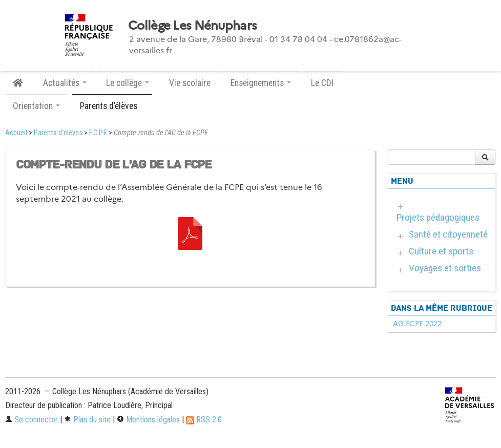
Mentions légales (148, 420)
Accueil (16, 133)
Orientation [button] (36, 106)
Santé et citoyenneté (448, 234)
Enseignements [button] (261, 83)
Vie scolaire (190, 83)
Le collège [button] (128, 83)
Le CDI (322, 83)
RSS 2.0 (204, 420)
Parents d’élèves (58, 133)
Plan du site (87, 420)
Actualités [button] (65, 83)
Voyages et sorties (445, 268)
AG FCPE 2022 (417, 324)
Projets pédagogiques (438, 217)
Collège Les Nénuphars (192, 26)
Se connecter (32, 420)
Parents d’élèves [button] (112, 106)
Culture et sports (441, 251)
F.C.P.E (98, 133)
